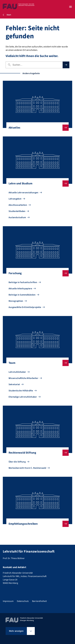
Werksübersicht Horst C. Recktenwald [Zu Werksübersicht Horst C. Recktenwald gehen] (27, 468)
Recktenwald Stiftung (36, 453)
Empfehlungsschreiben (36, 524)
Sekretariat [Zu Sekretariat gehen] (14, 384)
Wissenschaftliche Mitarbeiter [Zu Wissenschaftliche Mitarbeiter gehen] (23, 378)
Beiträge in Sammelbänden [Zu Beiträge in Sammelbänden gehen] (22, 295)
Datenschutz (23, 601)
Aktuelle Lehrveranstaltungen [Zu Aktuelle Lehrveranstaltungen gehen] (23, 193)
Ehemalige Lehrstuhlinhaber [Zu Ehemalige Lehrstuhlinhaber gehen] (23, 397)
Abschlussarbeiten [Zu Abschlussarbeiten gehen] (18, 205)
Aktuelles (36, 128)
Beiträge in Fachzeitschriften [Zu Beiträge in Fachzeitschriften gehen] (23, 282)
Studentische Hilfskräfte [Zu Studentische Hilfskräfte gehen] (21, 391)
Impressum (8, 601)
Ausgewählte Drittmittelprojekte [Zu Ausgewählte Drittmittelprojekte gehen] (25, 307)
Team (36, 363)
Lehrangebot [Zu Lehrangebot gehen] (15, 199)
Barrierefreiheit (39, 601)
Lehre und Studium (36, 184)
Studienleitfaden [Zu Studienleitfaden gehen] (17, 211)
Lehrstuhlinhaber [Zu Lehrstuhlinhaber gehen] (17, 372)
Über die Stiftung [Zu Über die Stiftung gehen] (17, 462)
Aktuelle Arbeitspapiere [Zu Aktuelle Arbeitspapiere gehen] (20, 289)
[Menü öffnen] (70, 7)
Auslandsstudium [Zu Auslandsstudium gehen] (17, 217)
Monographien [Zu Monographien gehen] (16, 301)
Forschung (36, 273)
